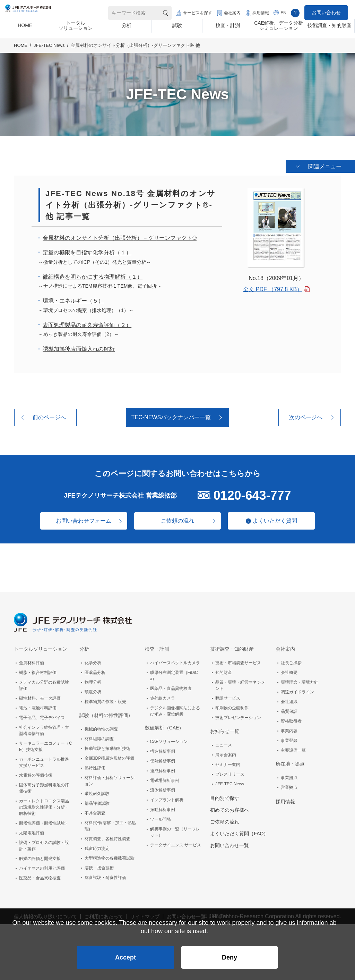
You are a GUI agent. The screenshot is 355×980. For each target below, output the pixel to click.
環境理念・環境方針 (300, 681)
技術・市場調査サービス (238, 661)
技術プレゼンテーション (238, 716)
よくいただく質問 (278, 519)
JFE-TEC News (49, 51)
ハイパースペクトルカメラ (175, 661)
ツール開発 (161, 818)
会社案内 (232, 13)
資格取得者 (291, 720)
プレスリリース (230, 773)
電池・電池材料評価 (38, 707)
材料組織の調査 (99, 737)
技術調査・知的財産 (232, 648)
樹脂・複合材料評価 (38, 671)
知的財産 (224, 671)
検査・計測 (157, 648)
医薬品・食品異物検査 (40, 877)
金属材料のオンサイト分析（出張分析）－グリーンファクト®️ (120, 237)
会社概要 (289, 671)
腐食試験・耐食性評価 (105, 876)
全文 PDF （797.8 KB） (273, 288)
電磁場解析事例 (165, 779)
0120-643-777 (252, 494)
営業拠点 (289, 786)
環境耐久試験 (97, 792)
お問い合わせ (326, 12)
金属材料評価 (32, 661)
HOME (21, 51)
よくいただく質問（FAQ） (239, 832)
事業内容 (289, 729)
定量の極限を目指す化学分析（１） (87, 251)
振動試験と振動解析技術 (107, 747)
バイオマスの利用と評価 (42, 867)
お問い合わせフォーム (80, 519)
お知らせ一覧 (225, 730)
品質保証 (289, 710)
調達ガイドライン (297, 691)
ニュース (224, 744)
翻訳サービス (228, 697)
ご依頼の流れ (177, 519)
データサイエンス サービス (176, 844)
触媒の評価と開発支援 (40, 857)
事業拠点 (289, 776)
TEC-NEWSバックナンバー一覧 (171, 416)
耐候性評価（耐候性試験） (44, 822)
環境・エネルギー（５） (73, 300)
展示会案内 (226, 753)
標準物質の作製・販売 (105, 700)
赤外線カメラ (163, 697)
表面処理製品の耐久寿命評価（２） (87, 324)
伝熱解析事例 (163, 760)
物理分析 (93, 681)
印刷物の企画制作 (232, 707)
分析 (84, 648)
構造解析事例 (163, 750)
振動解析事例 (163, 808)
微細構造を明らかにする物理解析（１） (93, 275)
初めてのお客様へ (230, 809)
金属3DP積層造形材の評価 (109, 757)
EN (283, 13)
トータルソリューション (41, 648)
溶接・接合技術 (99, 867)
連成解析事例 (163, 769)
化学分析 (93, 661)
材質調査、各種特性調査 (107, 837)
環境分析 (93, 691)
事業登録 (289, 739)
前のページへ (49, 416)
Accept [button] (125, 954)
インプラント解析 (167, 799)
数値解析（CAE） (164, 726)
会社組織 (289, 700)
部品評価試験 (97, 802)
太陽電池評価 (32, 831)
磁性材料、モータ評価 (40, 697)
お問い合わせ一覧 (230, 844)
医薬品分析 (95, 671)
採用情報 (261, 13)
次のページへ (306, 416)
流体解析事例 (163, 789)
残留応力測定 (97, 847)
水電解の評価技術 (36, 774)
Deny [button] (230, 954)
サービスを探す (198, 13)
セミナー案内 (228, 763)
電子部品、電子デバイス (42, 716)
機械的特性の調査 (101, 728)
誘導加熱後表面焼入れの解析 (79, 348)
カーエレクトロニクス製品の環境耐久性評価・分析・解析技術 (44, 806)
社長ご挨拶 (291, 661)
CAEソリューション (169, 740)
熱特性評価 (95, 767)
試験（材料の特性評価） (106, 714)
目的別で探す (225, 797)
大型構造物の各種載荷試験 (110, 857)
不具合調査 (95, 812)
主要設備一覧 (293, 749)
